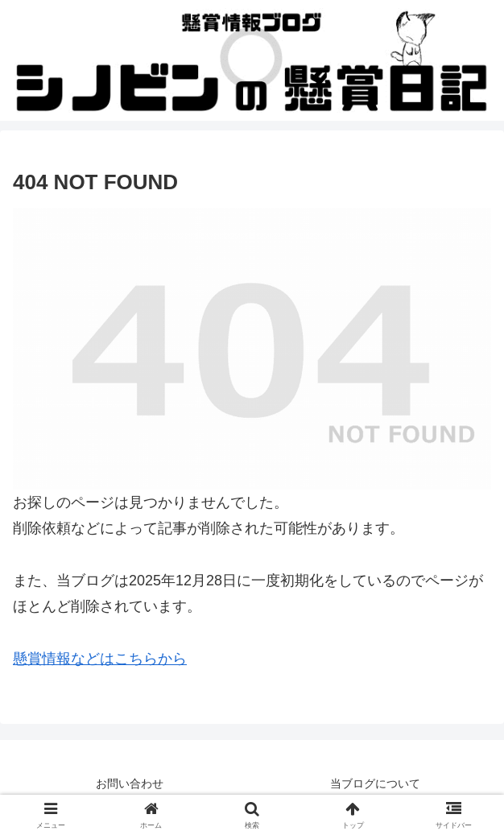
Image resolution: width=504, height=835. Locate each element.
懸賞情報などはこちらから (100, 659)
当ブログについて (375, 783)
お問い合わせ (130, 783)
